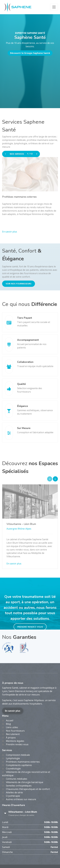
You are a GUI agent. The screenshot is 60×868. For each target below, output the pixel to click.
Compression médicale (18, 755)
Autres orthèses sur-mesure (21, 799)
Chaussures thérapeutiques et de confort (28, 789)
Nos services (17, 154)
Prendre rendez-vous (30, 627)
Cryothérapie (13, 796)
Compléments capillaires (19, 765)
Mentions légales (15, 741)
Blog (8, 724)
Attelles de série (14, 792)
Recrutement (13, 734)
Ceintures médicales (17, 779)
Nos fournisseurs (15, 731)
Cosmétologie (13, 769)
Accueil (10, 720)
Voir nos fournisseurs (19, 284)
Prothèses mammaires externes (23, 762)
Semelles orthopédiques (19, 786)
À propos (11, 738)
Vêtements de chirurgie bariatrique (25, 782)
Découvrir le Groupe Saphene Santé (30, 53)
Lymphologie (13, 758)
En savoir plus (13, 711)
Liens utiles (12, 727)
